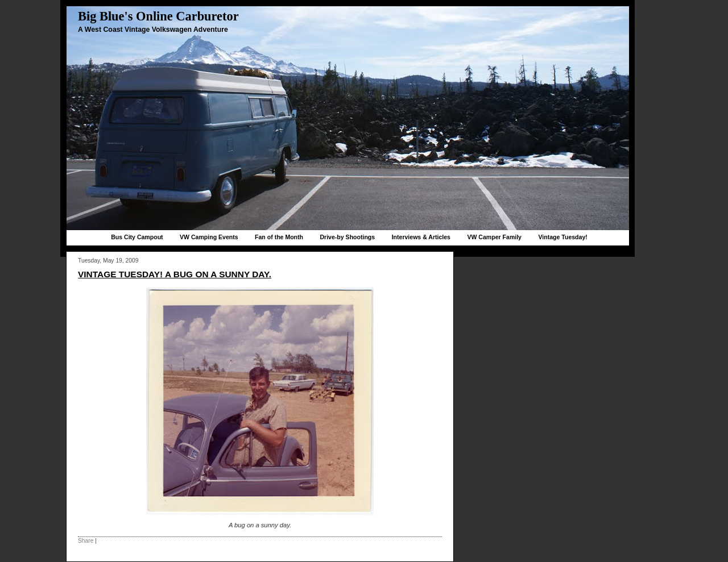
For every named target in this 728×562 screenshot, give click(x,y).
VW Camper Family (494, 237)
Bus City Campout (137, 237)
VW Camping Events (209, 237)
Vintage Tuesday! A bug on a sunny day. (175, 274)
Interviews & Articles (421, 237)
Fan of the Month (279, 237)
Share (86, 541)
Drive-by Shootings (347, 237)
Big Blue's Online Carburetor (158, 16)
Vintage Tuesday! (562, 237)
